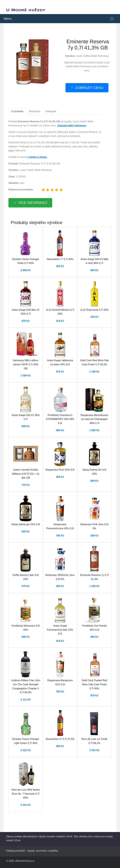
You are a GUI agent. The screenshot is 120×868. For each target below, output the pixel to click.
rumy (11, 150)
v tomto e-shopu (37, 157)
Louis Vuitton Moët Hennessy (93, 56)
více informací (33, 203)
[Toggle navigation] (112, 19)
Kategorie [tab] (51, 111)
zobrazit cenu (89, 88)
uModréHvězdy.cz (25, 861)
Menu (8, 19)
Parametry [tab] (35, 111)
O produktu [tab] (17, 111)
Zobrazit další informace (72, 126)
